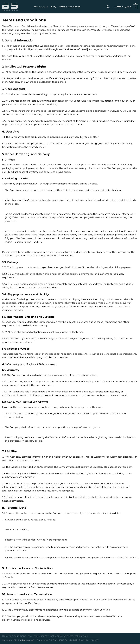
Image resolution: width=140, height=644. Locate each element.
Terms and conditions (14, 636)
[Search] (108, 7)
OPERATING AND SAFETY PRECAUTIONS (69, 636)
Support (44, 636)
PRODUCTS (41, 7)
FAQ (54, 7)
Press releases (70, 7)
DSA (30, 636)
